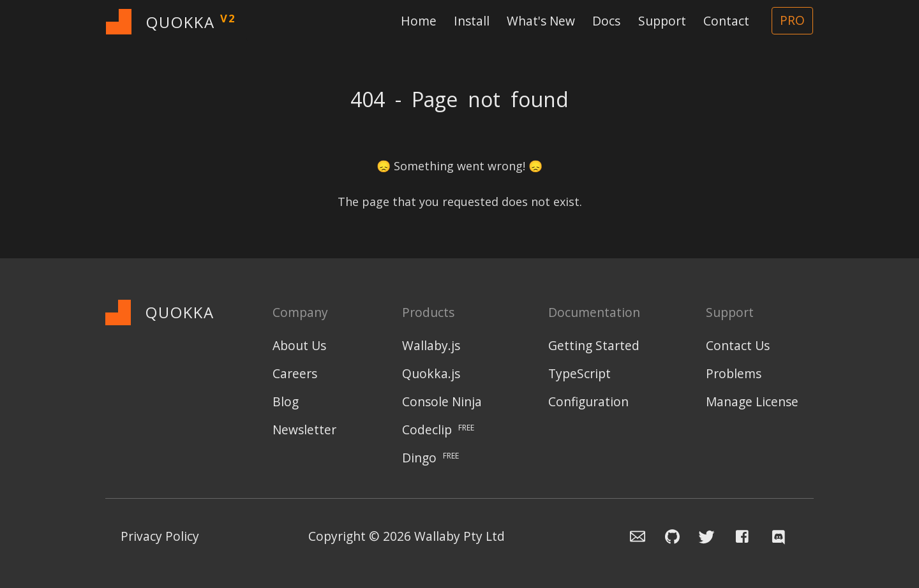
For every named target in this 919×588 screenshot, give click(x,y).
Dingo (430, 458)
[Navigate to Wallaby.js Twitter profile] (701, 536)
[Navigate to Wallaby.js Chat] (782, 536)
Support (662, 21)
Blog (286, 401)
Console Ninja (442, 401)
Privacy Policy (160, 536)
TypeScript (579, 373)
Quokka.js (431, 373)
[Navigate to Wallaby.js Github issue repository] (664, 536)
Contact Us (738, 345)
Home (419, 21)
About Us (299, 345)
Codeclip (438, 430)
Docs (606, 21)
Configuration (588, 401)
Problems (734, 373)
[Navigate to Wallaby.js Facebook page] (743, 536)
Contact (726, 21)
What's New (541, 21)
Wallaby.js (431, 345)
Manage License (752, 401)
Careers (295, 373)
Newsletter (304, 430)
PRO (792, 20)
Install (472, 21)
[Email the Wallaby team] (630, 536)
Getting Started (594, 345)
